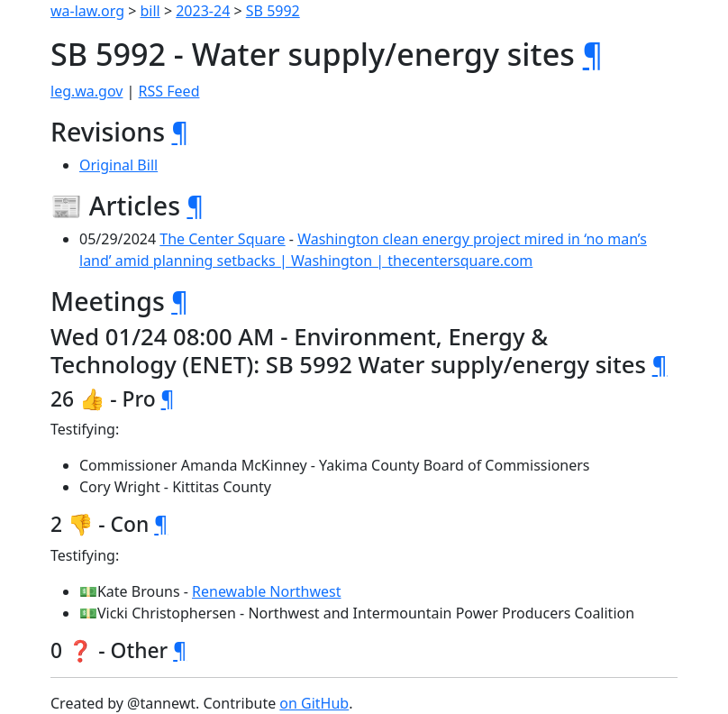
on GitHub (314, 703)
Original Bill (118, 165)
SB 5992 (273, 11)
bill (150, 11)
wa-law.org (87, 11)
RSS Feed (169, 91)
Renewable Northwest (266, 591)
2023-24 (203, 11)
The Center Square (222, 239)
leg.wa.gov (86, 91)
